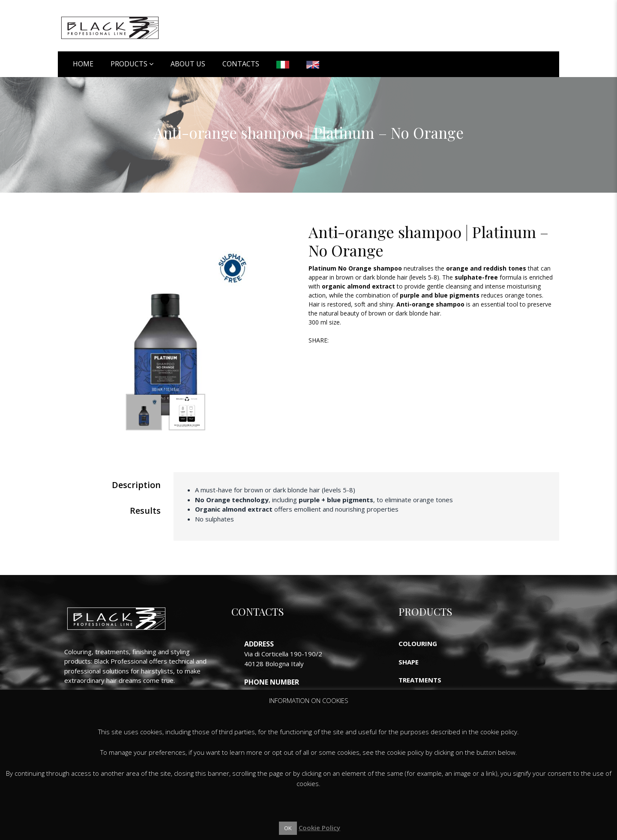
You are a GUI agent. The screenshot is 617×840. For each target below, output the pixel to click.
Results (145, 511)
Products (129, 64)
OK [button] (288, 828)
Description (136, 485)
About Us (188, 64)
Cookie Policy (319, 828)
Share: (319, 340)
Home (83, 64)
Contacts (241, 64)
